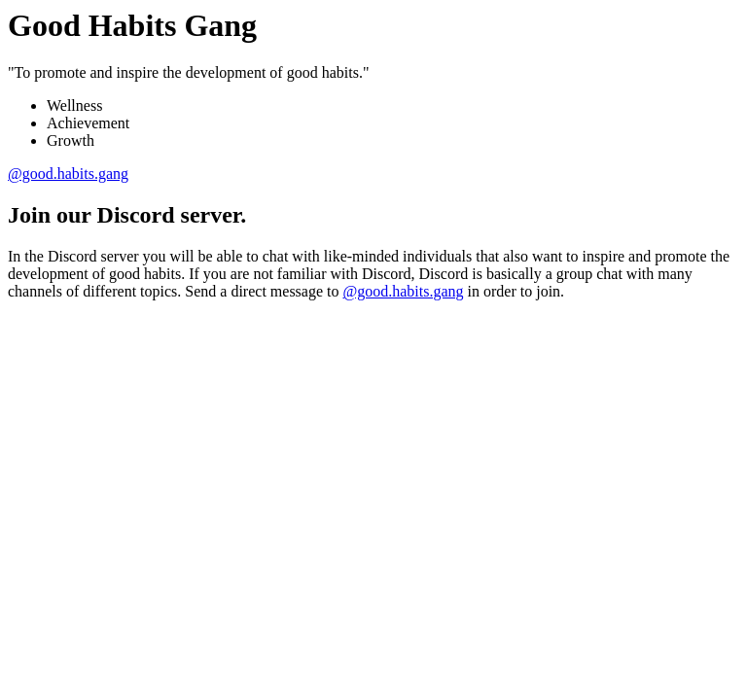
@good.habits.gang (68, 174)
